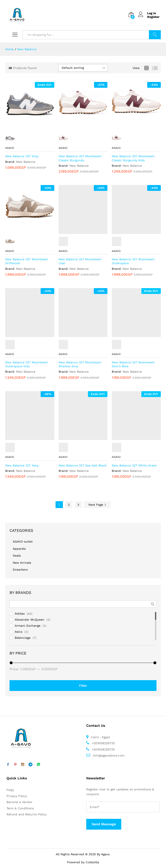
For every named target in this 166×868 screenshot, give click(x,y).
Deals (17, 556)
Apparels (19, 549)
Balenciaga (23, 638)
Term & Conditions (20, 808)
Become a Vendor (19, 802)
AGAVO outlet (23, 542)
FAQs (10, 790)
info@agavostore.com (109, 755)
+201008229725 (103, 743)
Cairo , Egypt (100, 737)
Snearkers (20, 570)
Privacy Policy (17, 796)
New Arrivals (22, 563)
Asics (18, 632)
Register (153, 17)
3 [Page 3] (78, 505)
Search (155, 35)
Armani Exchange (28, 626)
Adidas (20, 614)
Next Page (97, 505)
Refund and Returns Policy (26, 814)
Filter (83, 686)
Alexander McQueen (30, 620)
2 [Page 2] (69, 505)
